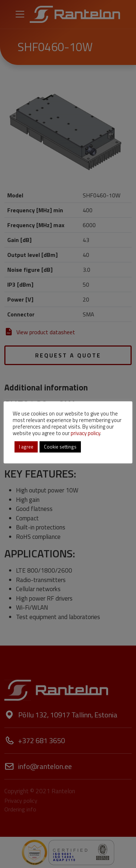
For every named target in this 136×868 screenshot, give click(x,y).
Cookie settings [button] (60, 447)
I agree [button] (26, 447)
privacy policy (85, 433)
